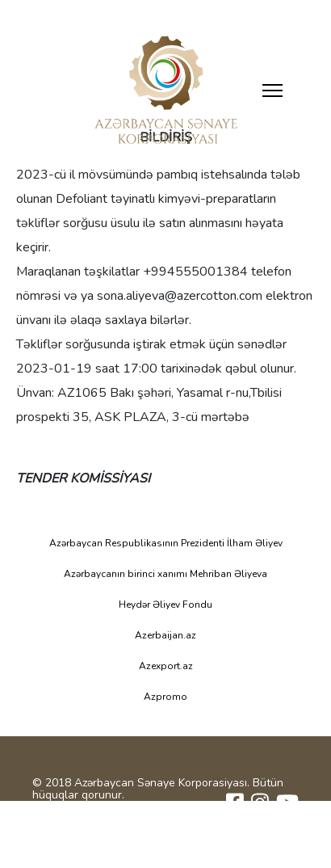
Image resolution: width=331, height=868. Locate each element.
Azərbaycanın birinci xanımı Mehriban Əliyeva (165, 574)
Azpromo (165, 697)
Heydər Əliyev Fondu (165, 605)
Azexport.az (166, 666)
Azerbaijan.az (165, 635)
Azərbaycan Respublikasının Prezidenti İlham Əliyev (166, 543)
